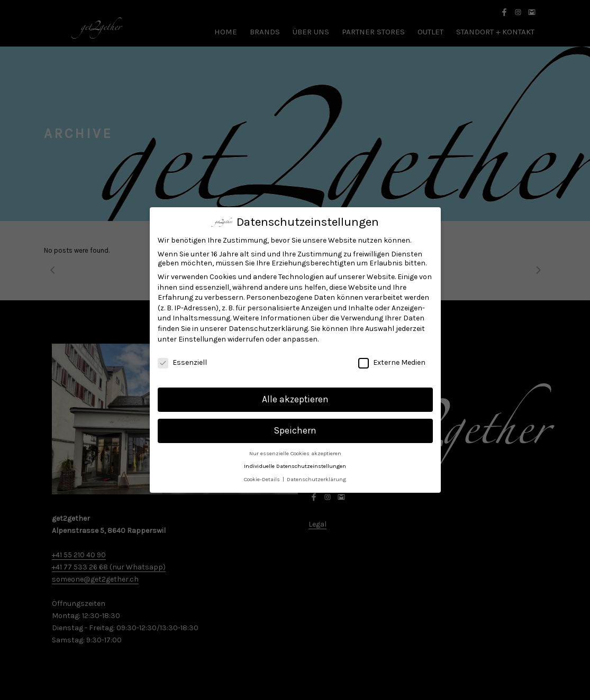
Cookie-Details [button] (263, 478)
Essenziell (182, 361)
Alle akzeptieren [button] (295, 398)
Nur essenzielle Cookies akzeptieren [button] (295, 452)
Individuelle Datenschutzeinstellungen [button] (295, 465)
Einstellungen (202, 338)
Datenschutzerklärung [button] (316, 478)
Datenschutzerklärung (268, 328)
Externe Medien (392, 361)
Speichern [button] (295, 429)
